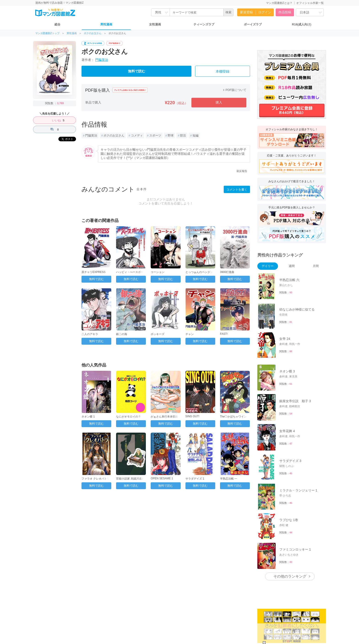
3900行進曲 (227, 272)
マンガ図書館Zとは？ (279, 3)
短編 (196, 135)
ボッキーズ (158, 334)
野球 (171, 135)
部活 (183, 135)
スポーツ (155, 135)
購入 (219, 102)
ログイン (265, 12)
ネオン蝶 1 (88, 417)
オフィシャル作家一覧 (310, 3)
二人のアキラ (90, 334)
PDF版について (234, 90)
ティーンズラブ (204, 24)
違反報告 (242, 171)
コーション (158, 272)
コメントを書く (237, 190)
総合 (57, 24)
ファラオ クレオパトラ (96, 479)
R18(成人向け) (302, 24)
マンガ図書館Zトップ (47, 33)
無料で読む (137, 71)
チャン (190, 334)
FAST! (224, 334)
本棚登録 (223, 71)
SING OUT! (192, 416)
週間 (292, 266)
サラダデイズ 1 (195, 479)
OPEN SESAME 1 (162, 478)
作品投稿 (285, 12)
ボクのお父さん (93, 33)
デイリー (268, 266)
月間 (316, 266)
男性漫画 (106, 24)
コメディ (137, 135)
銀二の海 (122, 334)
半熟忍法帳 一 (229, 479)
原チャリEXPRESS (94, 272)
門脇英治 (102, 60)
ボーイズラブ (253, 24)
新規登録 (246, 12)
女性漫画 (155, 24)
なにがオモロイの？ (128, 417)
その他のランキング (290, 576)
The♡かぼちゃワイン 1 (235, 417)
